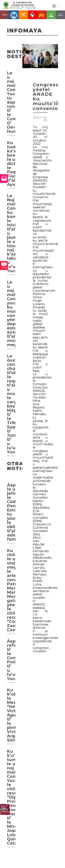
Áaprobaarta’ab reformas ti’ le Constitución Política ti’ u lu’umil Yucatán (11, 660)
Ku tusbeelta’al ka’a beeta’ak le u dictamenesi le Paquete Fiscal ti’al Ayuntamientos (11, 163)
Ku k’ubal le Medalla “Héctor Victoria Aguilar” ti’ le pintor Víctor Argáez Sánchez (11, 715)
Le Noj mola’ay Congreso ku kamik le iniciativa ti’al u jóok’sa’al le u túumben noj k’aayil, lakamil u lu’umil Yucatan (11, 233)
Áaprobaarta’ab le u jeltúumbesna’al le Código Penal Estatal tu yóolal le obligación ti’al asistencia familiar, (11, 512)
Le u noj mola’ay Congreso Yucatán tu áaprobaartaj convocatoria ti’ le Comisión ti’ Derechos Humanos (11, 102)
